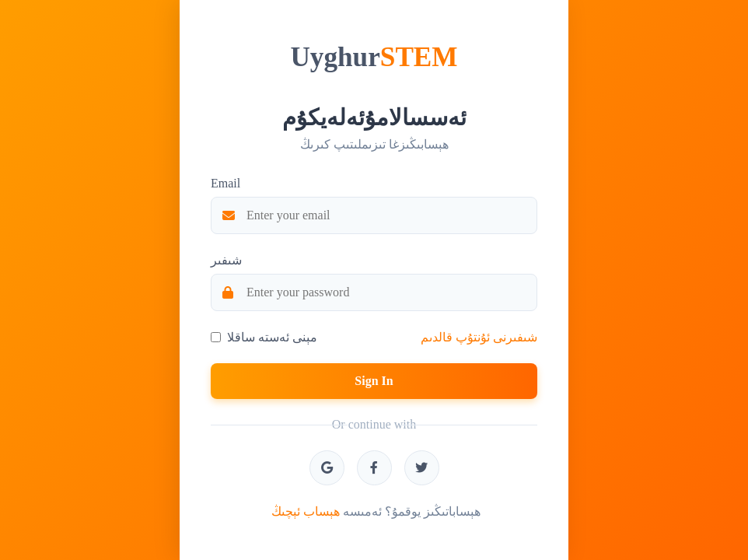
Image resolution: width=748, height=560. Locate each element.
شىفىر (226, 260)
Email (225, 183)
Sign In (374, 381)
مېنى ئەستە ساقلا (272, 337)
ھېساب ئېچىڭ (306, 511)
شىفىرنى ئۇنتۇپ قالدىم (479, 337)
